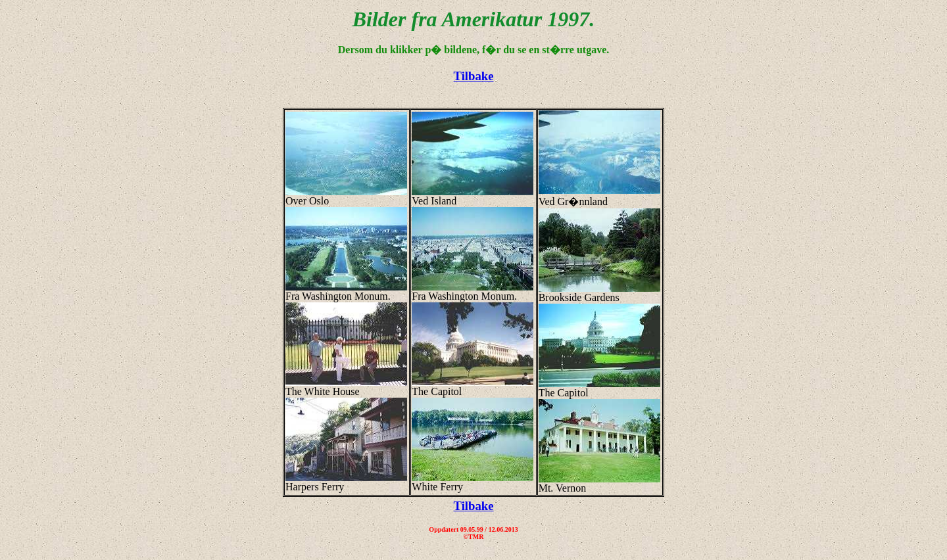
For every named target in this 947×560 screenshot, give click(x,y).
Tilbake (474, 76)
